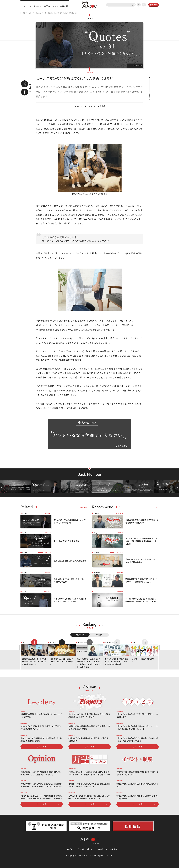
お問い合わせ (102, 849)
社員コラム (91, 106)
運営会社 (71, 849)
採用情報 (113, 849)
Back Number (137, 66)
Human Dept (82, 643)
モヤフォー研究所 (60, 6)
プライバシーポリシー (85, 849)
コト (29, 6)
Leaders (97, 592)
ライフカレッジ (110, 643)
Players (97, 513)
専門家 (47, 6)
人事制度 (97, 552)
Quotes (90, 18)
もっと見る (42, 746)
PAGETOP (150, 97)
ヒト (23, 6)
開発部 (102, 106)
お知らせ (37, 6)
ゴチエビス (53, 643)
